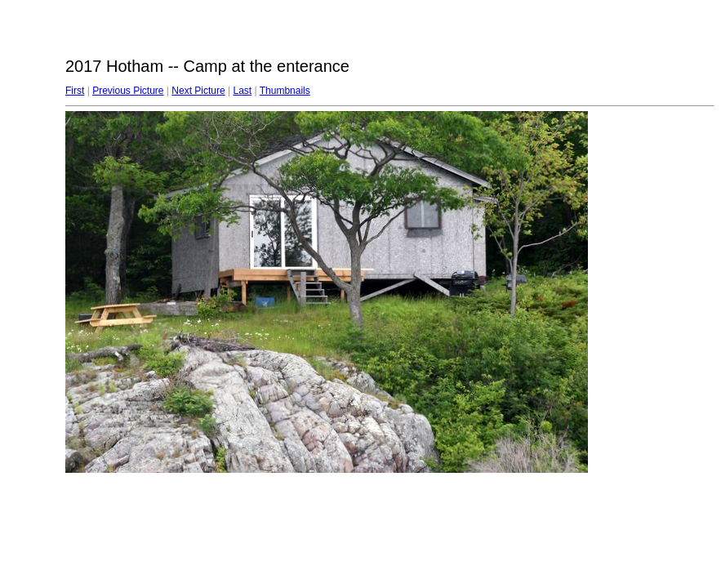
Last (242, 91)
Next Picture (198, 91)
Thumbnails (285, 91)
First (75, 91)
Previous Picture (128, 91)
